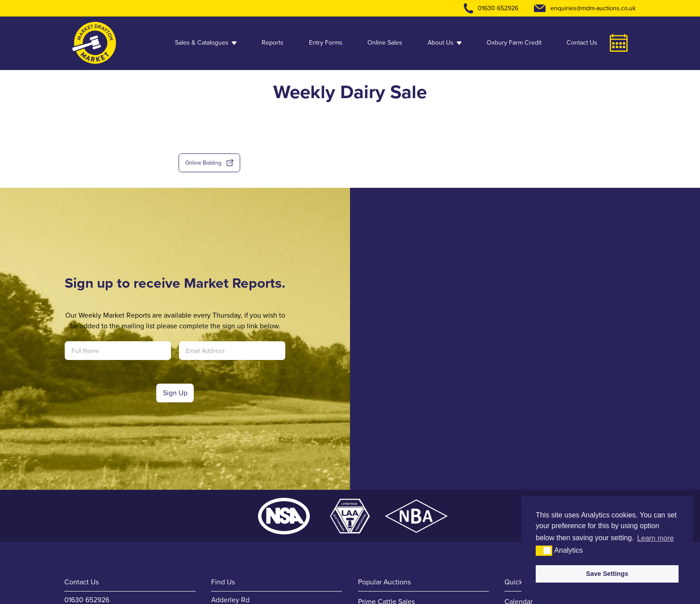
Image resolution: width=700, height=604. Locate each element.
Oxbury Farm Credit (514, 43)
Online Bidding (209, 163)
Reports (273, 43)
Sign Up (175, 393)
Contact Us (582, 43)
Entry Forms (326, 43)
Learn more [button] (655, 538)
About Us (445, 43)
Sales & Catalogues (206, 43)
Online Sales (385, 43)
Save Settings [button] (607, 574)
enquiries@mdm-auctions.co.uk (593, 8)
